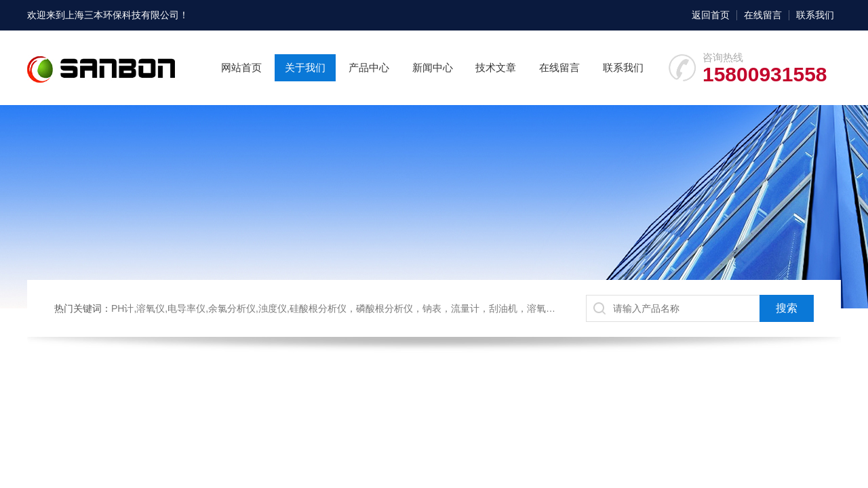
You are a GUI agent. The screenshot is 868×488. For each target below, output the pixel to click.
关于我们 (305, 67)
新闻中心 (433, 67)
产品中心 (369, 67)
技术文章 (496, 67)
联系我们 (815, 15)
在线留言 (763, 15)
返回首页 (711, 15)
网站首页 (241, 67)
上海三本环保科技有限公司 (122, 15)
